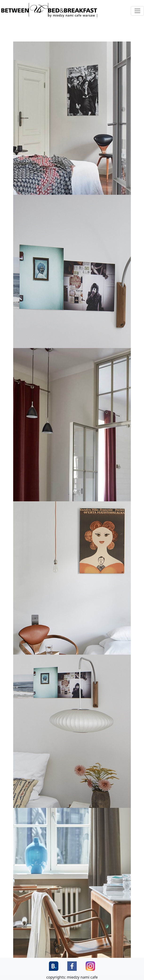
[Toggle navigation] (137, 11)
